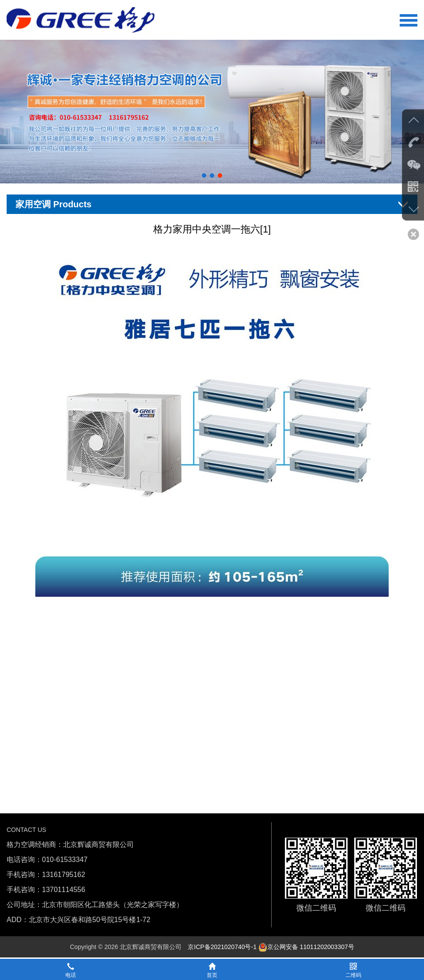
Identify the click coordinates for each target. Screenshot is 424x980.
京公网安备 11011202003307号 (306, 947)
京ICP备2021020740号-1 (222, 947)
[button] (204, 175)
